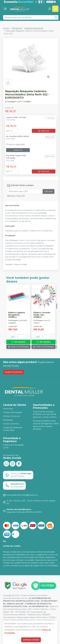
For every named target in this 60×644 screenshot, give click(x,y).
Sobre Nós (8, 409)
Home (6, 28)
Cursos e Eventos (11, 424)
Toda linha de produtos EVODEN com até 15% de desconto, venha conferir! (45, 414)
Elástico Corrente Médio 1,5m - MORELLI (42, 315)
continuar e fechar (31, 640)
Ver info (50, 118)
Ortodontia (17, 28)
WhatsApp (8, 420)
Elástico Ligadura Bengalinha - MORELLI (17, 315)
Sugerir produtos (14, 372)
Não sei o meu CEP (16, 196)
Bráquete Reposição (34, 28)
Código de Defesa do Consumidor (13, 429)
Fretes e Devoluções (12, 413)
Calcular (49, 191)
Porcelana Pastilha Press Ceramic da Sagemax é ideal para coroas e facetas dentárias (46, 425)
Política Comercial (11, 416)
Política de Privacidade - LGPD (14, 446)
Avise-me (18, 150)
